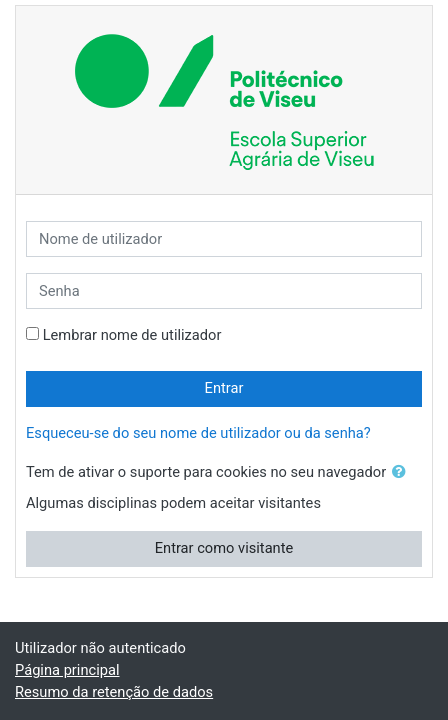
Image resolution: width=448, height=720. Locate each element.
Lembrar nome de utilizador (132, 335)
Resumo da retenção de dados (114, 692)
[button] (403, 473)
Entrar (224, 388)
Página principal (67, 670)
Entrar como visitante (224, 548)
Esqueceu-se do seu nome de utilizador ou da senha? (198, 433)
